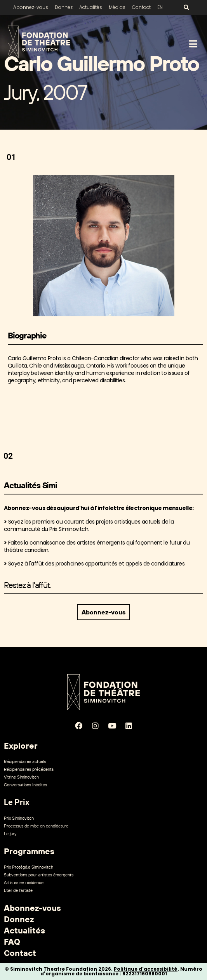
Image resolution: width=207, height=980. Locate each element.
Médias (117, 7)
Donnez (64, 7)
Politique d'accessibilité (146, 969)
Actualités (91, 7)
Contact (141, 7)
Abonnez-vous (31, 7)
